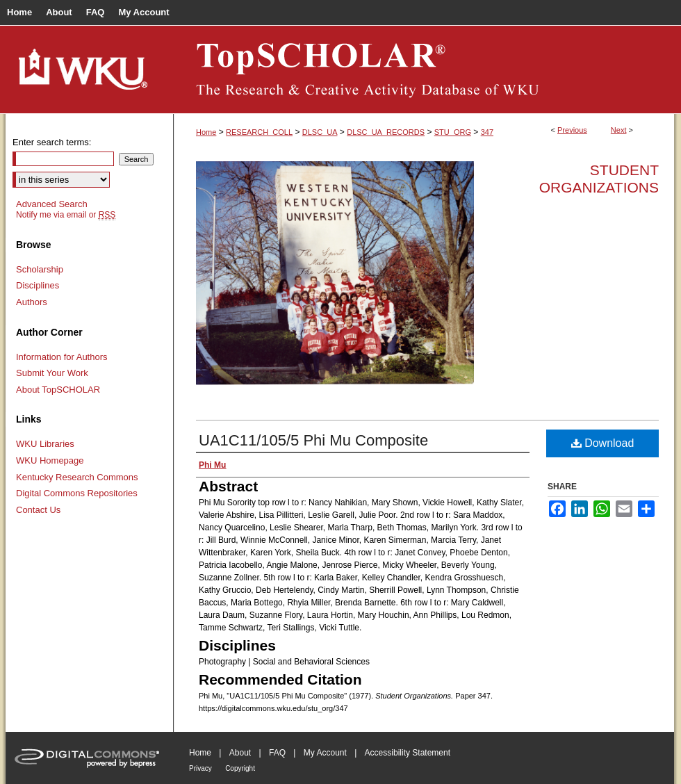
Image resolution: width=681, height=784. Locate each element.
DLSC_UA (320, 132)
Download (603, 443)
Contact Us (38, 510)
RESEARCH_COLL (259, 132)
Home (206, 132)
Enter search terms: (52, 142)
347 (487, 132)
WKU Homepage (50, 460)
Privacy (200, 768)
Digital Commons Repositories (77, 493)
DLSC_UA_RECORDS (386, 132)
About (240, 753)
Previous (572, 130)
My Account (325, 753)
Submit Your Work (52, 373)
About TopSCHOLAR (58, 390)
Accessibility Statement (408, 753)
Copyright (240, 768)
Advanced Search (52, 204)
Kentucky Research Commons (77, 477)
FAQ (277, 753)
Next (619, 130)
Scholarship (40, 269)
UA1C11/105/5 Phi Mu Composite (313, 440)
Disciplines (38, 285)
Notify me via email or (66, 215)
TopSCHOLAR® (424, 70)
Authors (32, 302)
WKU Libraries (45, 444)
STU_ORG (453, 132)
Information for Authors (62, 357)
